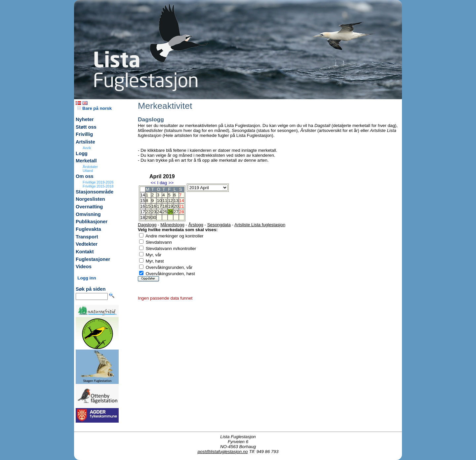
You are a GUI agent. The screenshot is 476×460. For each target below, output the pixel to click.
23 (154, 212)
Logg (82, 153)
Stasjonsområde (95, 192)
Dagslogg (147, 225)
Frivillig (84, 134)
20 (176, 206)
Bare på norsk (95, 108)
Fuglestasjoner (93, 259)
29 (148, 217)
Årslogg (196, 225)
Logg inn (87, 278)
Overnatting (89, 207)
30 (154, 217)
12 (170, 201)
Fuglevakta (88, 229)
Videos (84, 267)
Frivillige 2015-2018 (98, 186)
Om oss (85, 176)
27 (176, 212)
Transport (87, 237)
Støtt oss (86, 127)
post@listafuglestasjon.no (223, 452)
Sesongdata (219, 225)
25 (165, 212)
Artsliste (85, 142)
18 (165, 206)
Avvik (87, 148)
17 (159, 206)
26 (170, 212)
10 (159, 201)
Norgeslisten (90, 199)
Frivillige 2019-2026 (98, 182)
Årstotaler (90, 167)
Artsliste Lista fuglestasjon (260, 225)
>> (171, 183)
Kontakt (85, 252)
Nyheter (85, 119)
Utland (88, 171)
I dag (162, 183)
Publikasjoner (92, 222)
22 (148, 212)
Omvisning (88, 214)
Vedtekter (87, 244)
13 (176, 201)
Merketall (86, 161)
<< (153, 183)
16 (154, 206)
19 (170, 206)
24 (159, 212)
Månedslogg (172, 225)
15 (148, 206)
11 (165, 201)
